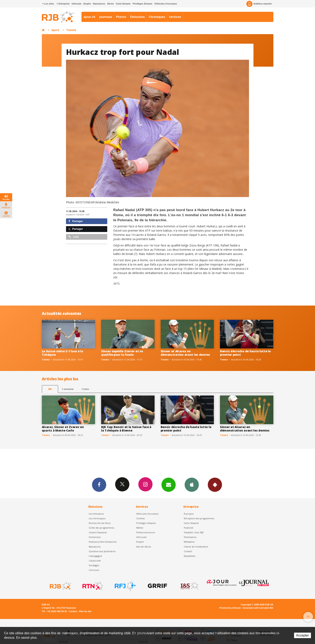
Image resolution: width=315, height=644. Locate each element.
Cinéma (140, 518)
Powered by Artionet (230, 608)
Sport (55, 30)
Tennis (71, 30)
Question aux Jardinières (102, 551)
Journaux (106, 17)
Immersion (95, 537)
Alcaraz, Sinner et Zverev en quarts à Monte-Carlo (63, 429)
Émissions (137, 17)
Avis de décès (144, 547)
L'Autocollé (95, 561)
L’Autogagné (95, 556)
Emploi (87, 4)
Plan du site (85, 611)
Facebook (99, 485)
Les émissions (96, 514)
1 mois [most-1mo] (85, 389)
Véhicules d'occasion (166, 4)
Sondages (94, 565)
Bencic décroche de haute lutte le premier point (245, 353)
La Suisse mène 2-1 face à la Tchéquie (62, 353)
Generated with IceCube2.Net (258, 608)
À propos (189, 514)
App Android (215, 485)
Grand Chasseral (98, 532)
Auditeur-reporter (259, 4)
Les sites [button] (48, 4)
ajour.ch (89, 17)
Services (175, 17)
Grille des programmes (101, 528)
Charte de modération (196, 547)
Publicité (189, 528)
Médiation (189, 542)
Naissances (99, 4)
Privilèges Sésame (142, 4)
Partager (76, 221)
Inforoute (77, 4)
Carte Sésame (123, 4)
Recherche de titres (100, 523)
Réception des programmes (199, 518)
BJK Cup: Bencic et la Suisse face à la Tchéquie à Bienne (126, 429)
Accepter (303, 635)
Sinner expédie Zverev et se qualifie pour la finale (122, 353)
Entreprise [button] (63, 4)
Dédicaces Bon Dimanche (103, 542)
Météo (140, 528)
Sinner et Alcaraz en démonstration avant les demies (185, 353)
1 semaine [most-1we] (68, 389)
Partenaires (190, 537)
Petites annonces (146, 532)
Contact (188, 551)
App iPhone (192, 485)
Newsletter (190, 556)
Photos (121, 17)
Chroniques (157, 17)
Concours (94, 570)
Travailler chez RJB (194, 532)
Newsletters (169, 485)
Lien (74, 237)
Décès (110, 4)
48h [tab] (50, 389)
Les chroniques (97, 518)
